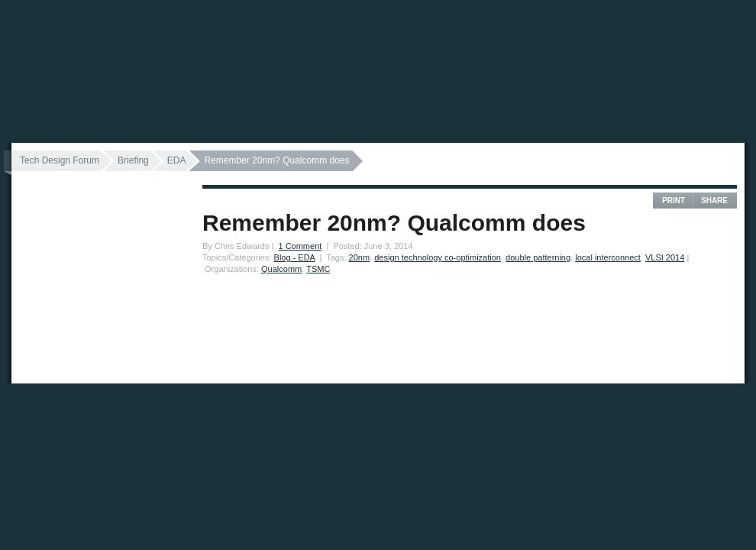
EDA (177, 160)
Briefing (133, 160)
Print (674, 201)
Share (714, 201)
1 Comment (300, 246)
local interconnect (608, 257)
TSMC (318, 269)
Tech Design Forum (60, 160)
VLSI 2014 (665, 257)
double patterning (538, 257)
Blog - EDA (295, 257)
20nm (360, 257)
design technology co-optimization (438, 257)
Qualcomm (281, 269)
